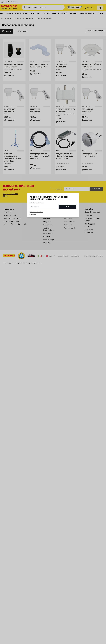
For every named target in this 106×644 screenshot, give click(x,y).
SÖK (68, 207)
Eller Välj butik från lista (36, 212)
